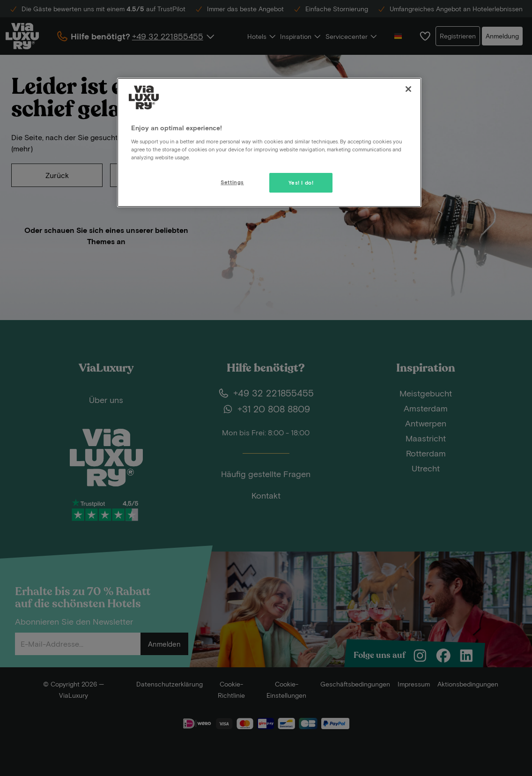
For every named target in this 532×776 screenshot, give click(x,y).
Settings (232, 182)
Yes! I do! (301, 183)
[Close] (408, 89)
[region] (269, 142)
